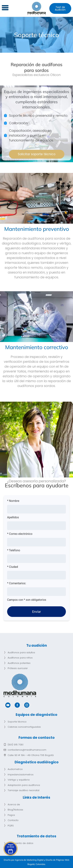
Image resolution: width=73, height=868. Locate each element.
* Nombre (13, 501)
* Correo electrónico (20, 534)
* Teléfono (14, 550)
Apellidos (13, 517)
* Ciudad (13, 567)
